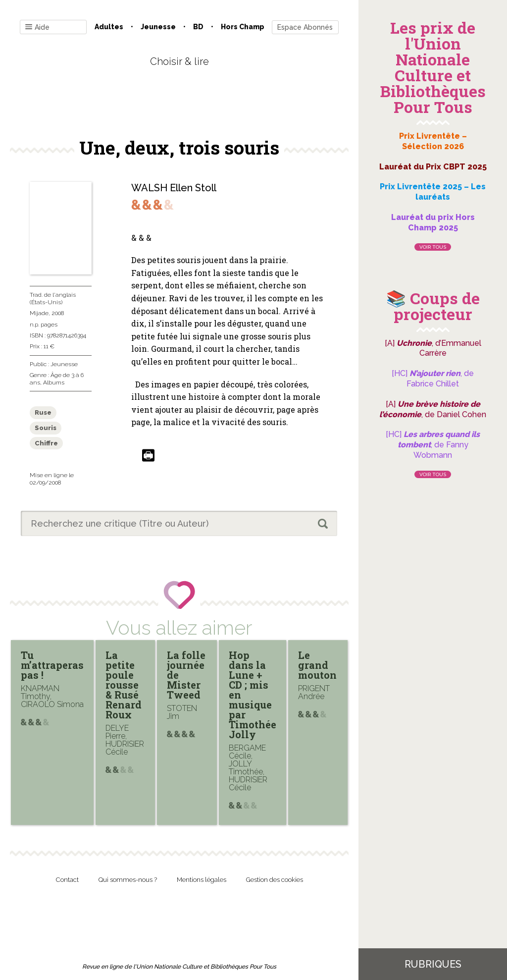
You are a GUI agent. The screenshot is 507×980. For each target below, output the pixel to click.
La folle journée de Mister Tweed (186, 675)
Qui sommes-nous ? (128, 880)
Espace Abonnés (305, 27)
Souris (46, 428)
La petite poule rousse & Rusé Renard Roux (124, 685)
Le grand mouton (317, 665)
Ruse (43, 412)
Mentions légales (202, 880)
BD (198, 27)
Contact (67, 880)
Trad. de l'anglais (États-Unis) (53, 298)
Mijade (39, 313)
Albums (54, 382)
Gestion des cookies (275, 880)
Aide (37, 27)
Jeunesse (158, 27)
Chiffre (46, 443)
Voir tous (433, 247)
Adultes (109, 27)
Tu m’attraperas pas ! (52, 665)
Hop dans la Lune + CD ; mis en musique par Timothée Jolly (253, 695)
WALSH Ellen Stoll (174, 188)
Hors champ (243, 27)
